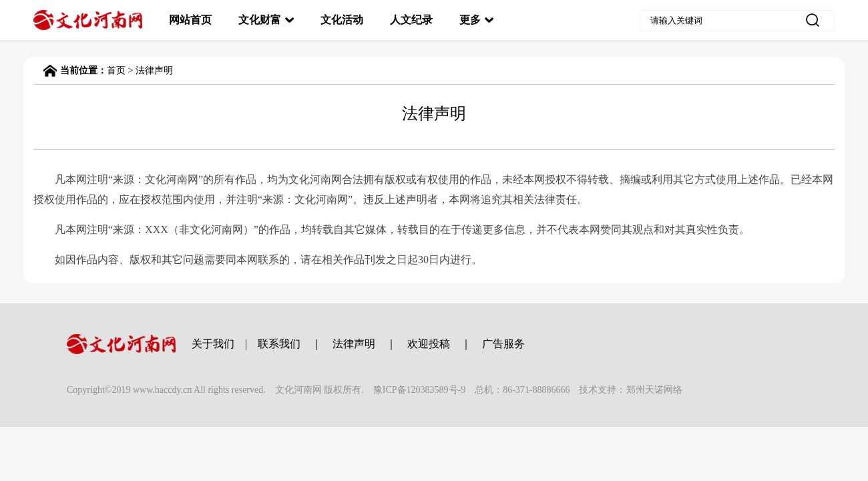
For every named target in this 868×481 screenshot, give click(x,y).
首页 (116, 70)
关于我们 (213, 344)
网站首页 (190, 20)
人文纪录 (411, 20)
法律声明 (154, 70)
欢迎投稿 (429, 344)
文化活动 (342, 20)
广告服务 (503, 344)
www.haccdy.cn (162, 390)
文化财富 (260, 20)
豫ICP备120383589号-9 (419, 390)
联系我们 (279, 344)
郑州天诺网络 (654, 390)
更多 (470, 20)
